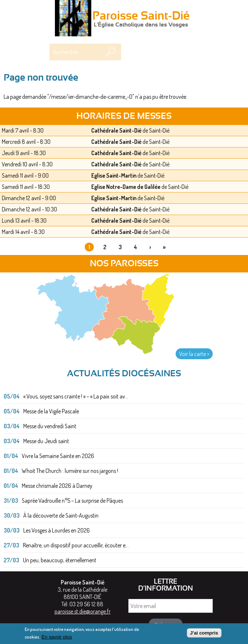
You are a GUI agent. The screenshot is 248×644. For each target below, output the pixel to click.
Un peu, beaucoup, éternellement (60, 560)
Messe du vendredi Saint (50, 426)
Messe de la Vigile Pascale (51, 411)
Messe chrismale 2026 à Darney (57, 486)
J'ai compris (204, 635)
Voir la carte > (194, 354)
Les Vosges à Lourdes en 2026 (57, 530)
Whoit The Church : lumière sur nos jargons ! (70, 471)
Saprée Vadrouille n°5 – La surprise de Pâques (72, 501)
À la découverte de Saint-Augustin (61, 515)
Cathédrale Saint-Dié (116, 130)
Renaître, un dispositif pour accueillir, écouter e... (76, 545)
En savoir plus (57, 639)
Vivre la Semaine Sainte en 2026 (58, 456)
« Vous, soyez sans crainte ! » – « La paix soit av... (76, 396)
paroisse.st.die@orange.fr (83, 611)
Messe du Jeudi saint (46, 441)
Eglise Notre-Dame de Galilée (126, 187)
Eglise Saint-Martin (114, 175)
